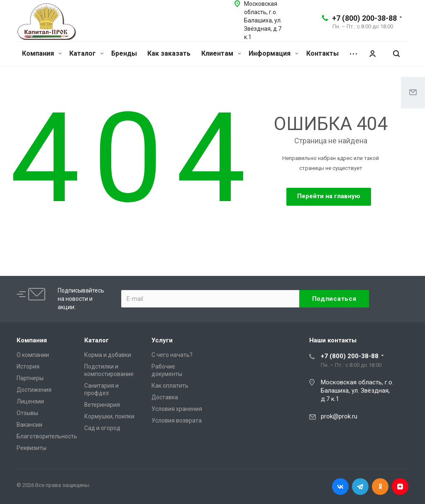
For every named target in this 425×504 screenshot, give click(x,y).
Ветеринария (102, 405)
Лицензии (30, 401)
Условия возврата (177, 420)
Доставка (165, 397)
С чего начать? (172, 355)
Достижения (34, 390)
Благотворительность (47, 436)
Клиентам (221, 53)
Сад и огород (102, 428)
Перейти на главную (329, 196)
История (28, 366)
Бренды (124, 53)
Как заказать (169, 53)
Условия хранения (177, 409)
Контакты (322, 53)
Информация (274, 53)
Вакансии (29, 425)
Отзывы (27, 413)
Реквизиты (32, 448)
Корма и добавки (108, 355)
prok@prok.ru (339, 416)
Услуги (162, 340)
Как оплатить (170, 386)
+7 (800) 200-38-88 (364, 18)
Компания (42, 53)
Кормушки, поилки (109, 416)
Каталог (87, 53)
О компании (33, 355)
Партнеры (30, 378)
